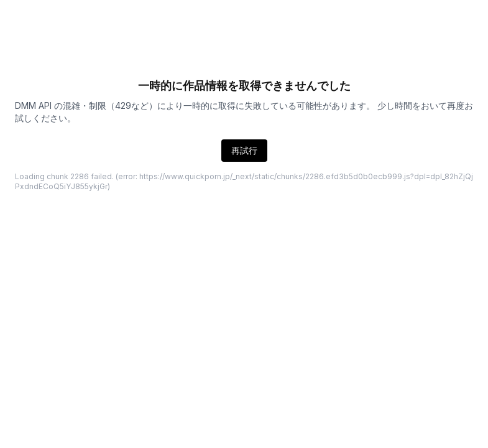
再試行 (244, 150)
